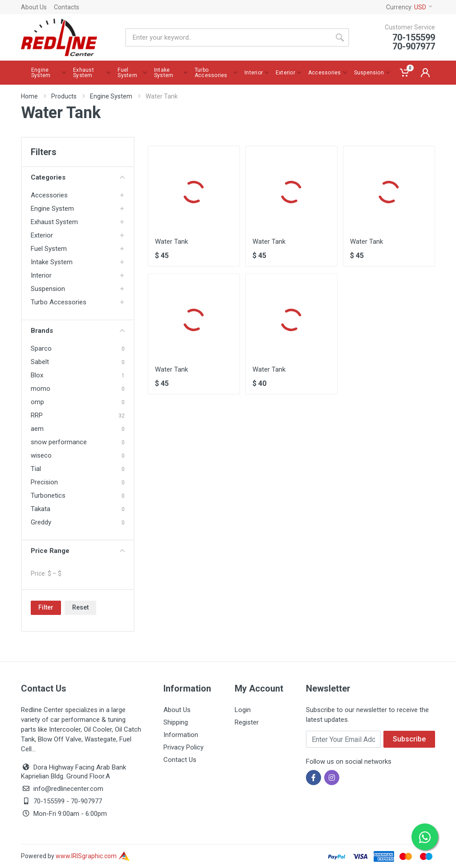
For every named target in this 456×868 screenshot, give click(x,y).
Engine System (111, 96)
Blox (37, 375)
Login (243, 710)
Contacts (67, 7)
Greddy (41, 522)
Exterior (42, 235)
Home (29, 96)
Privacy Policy (183, 747)
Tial (36, 469)
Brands (78, 331)
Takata (41, 509)
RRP (37, 415)
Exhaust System (54, 222)
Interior (41, 275)
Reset (80, 607)
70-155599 (49, 801)
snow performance (59, 442)
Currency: (409, 7)
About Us (34, 7)
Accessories (49, 195)
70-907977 (86, 801)
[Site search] (228, 37)
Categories (78, 177)
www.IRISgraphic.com (93, 856)
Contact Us (180, 760)
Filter (46, 607)
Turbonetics (48, 495)
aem (37, 429)
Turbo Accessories (59, 302)
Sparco (41, 348)
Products (64, 96)
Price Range (78, 551)
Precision (44, 482)
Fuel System (49, 249)
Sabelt (40, 362)
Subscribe (409, 739)
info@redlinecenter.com (68, 789)
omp (37, 402)
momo (41, 389)
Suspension (48, 289)
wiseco (41, 455)
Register (247, 722)
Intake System (52, 262)
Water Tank (171, 242)
